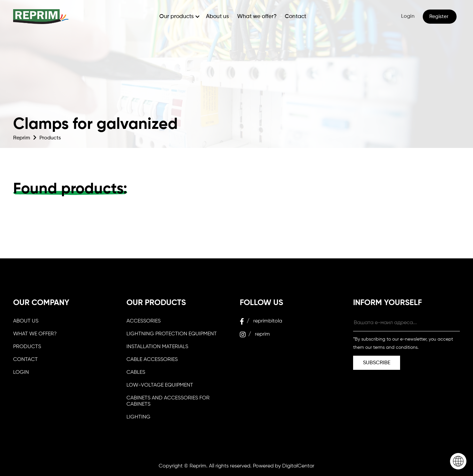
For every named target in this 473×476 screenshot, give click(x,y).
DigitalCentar (298, 466)
